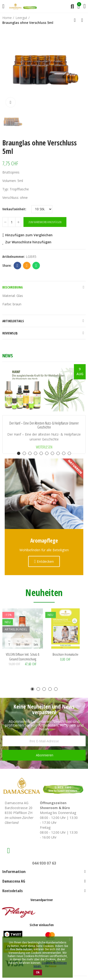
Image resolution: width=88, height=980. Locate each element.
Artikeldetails (13, 321)
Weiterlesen (44, 447)
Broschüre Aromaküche (65, 654)
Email (27, 266)
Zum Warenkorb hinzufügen (45, 222)
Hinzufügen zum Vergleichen (29, 235)
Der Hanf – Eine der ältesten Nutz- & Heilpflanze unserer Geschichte (44, 425)
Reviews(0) (10, 333)
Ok (38, 973)
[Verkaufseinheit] (42, 209)
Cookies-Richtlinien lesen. (50, 965)
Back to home (76, 20)
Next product (82, 20)
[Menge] (12, 222)
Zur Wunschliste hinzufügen (28, 242)
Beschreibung (13, 287)
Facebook (17, 266)
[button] (19, 453)
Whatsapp (36, 266)
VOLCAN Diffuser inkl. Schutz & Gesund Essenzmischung (23, 657)
